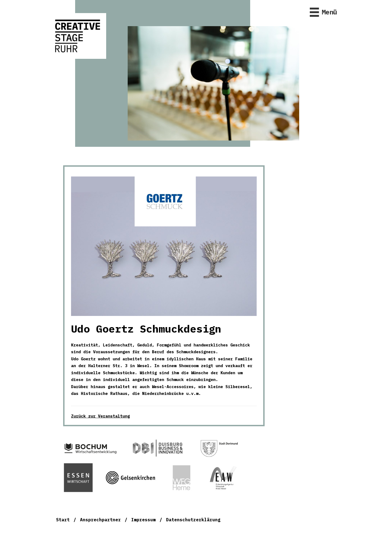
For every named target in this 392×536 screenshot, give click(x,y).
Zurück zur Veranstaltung (100, 416)
